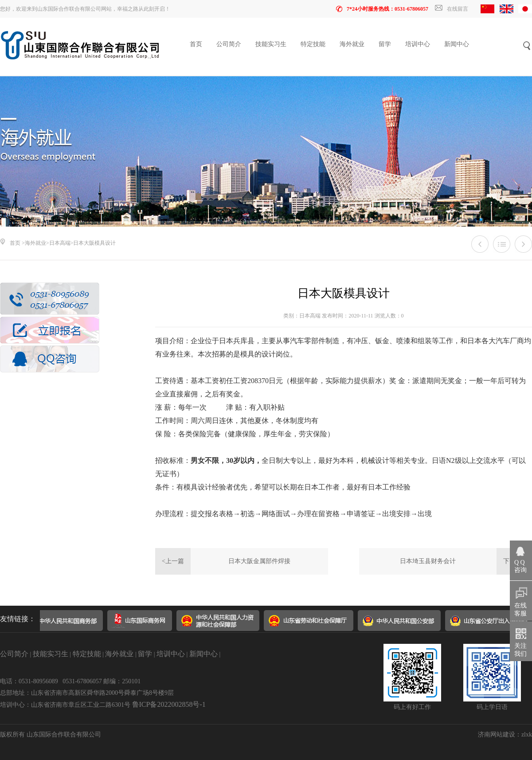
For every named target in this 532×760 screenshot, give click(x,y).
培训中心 (418, 44)
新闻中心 (457, 44)
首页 (196, 44)
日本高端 (60, 243)
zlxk (527, 735)
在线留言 (452, 9)
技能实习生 (271, 44)
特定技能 (313, 44)
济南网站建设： (500, 735)
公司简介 (229, 44)
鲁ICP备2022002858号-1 (169, 704)
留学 (385, 44)
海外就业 (352, 44)
